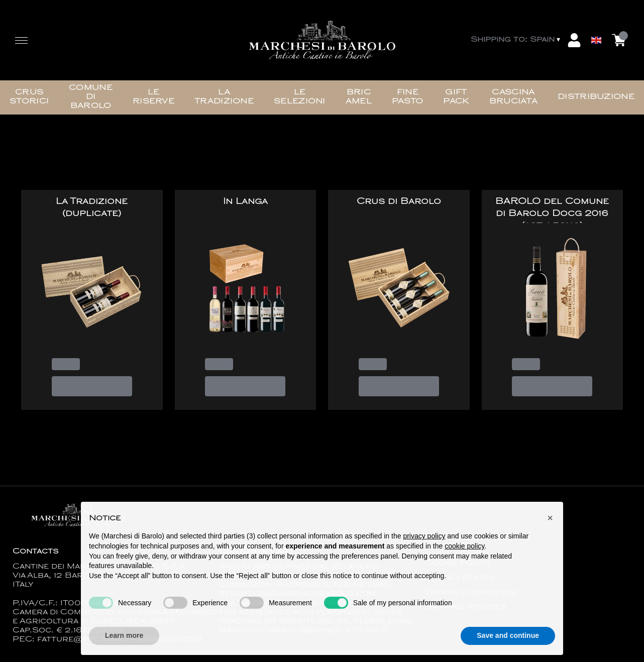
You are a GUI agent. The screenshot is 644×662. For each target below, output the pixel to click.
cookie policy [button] (464, 554)
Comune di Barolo (91, 97)
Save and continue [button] (508, 643)
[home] (322, 40)
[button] (550, 525)
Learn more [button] (124, 643)
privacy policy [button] (424, 543)
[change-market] (516, 40)
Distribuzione (596, 97)
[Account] (574, 40)
